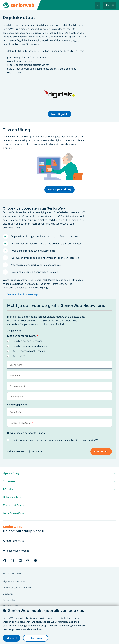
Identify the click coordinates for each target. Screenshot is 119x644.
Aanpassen (37, 638)
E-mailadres (16, 412)
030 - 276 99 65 (15, 541)
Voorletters (16, 365)
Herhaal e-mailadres (21, 423)
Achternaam (16, 397)
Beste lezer (19, 356)
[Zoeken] (98, 5)
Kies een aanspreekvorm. (23, 336)
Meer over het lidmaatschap (22, 294)
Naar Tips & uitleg (60, 189)
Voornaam (15, 375)
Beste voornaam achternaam (29, 351)
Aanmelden (101, 451)
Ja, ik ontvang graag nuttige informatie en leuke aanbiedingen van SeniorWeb (56, 440)
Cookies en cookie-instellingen (17, 588)
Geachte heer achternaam (27, 341)
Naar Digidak (59, 114)
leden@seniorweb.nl (18, 551)
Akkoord (11, 638)
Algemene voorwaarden (14, 582)
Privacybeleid (9, 600)
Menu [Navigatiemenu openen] (108, 5)
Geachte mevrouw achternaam (30, 346)
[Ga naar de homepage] (21, 5)
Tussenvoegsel (17, 386)
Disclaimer (8, 594)
